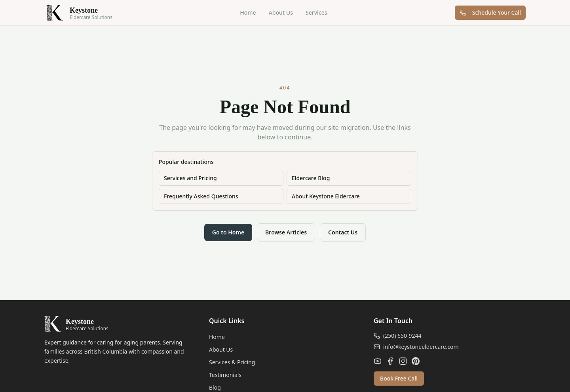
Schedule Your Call (490, 12)
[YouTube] (378, 361)
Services (316, 12)
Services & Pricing (232, 362)
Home (248, 12)
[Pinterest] (416, 361)
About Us (281, 12)
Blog (215, 387)
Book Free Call (399, 378)
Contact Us (343, 232)
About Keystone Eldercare (326, 196)
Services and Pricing (190, 178)
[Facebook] (390, 361)
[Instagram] (403, 361)
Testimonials (225, 375)
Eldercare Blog (311, 178)
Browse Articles (286, 232)
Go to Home (228, 232)
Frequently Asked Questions (201, 196)
